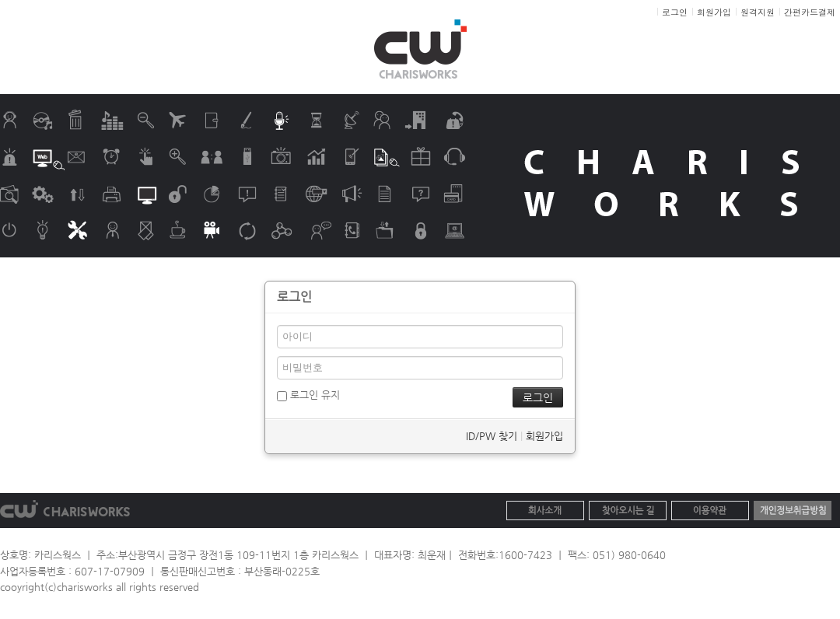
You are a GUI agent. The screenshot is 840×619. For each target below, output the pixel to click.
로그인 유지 (308, 395)
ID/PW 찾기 (492, 436)
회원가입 (544, 436)
